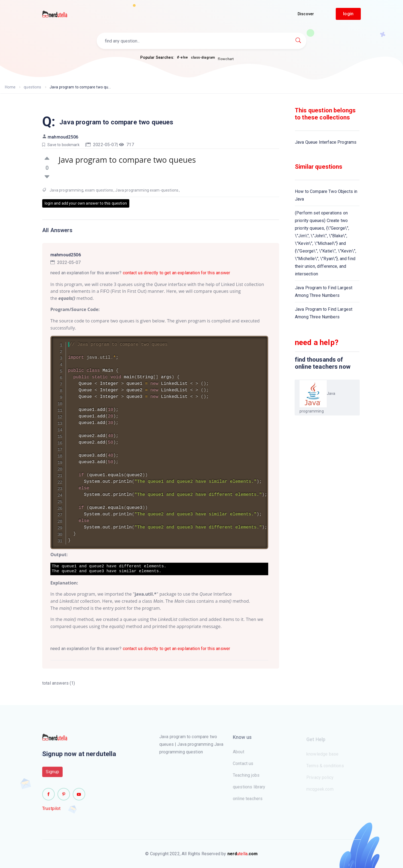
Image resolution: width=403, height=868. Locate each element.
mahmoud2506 (63, 137)
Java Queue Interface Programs (326, 142)
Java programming (66, 190)
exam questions (99, 190)
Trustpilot (51, 812)
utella (243, 854)
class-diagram (203, 60)
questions (32, 87)
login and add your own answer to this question (86, 203)
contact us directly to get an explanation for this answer (177, 273)
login (348, 14)
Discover (306, 14)
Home (10, 87)
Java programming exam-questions (147, 190)
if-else (182, 58)
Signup (52, 775)
